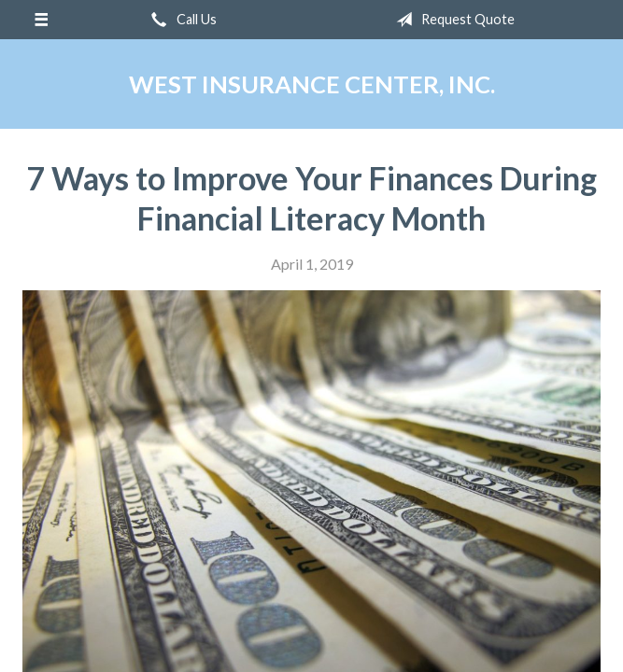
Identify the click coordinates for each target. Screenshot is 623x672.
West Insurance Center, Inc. (312, 84)
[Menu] (41, 20)
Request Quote (452, 20)
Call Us (180, 20)
